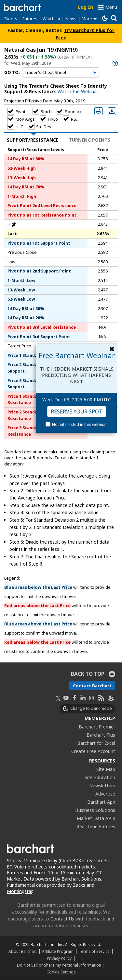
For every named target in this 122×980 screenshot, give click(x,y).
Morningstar (20, 891)
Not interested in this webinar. (80, 424)
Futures (30, 19)
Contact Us (62, 919)
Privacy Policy (59, 958)
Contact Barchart (92, 686)
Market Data (20, 879)
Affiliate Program (58, 951)
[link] (115, 63)
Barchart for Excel (96, 743)
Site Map (106, 769)
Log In (86, 7)
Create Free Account (93, 751)
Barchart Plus (101, 735)
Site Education (100, 777)
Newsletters (102, 786)
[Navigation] (61, 73)
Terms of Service (94, 951)
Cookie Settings (61, 972)
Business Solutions (95, 810)
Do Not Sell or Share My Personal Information (59, 965)
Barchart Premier (97, 727)
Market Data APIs (96, 818)
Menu (111, 7)
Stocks (11, 19)
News (71, 19)
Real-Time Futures (96, 826)
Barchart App (101, 802)
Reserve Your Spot (77, 411)
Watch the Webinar (78, 91)
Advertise (105, 794)
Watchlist (51, 19)
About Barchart (23, 951)
